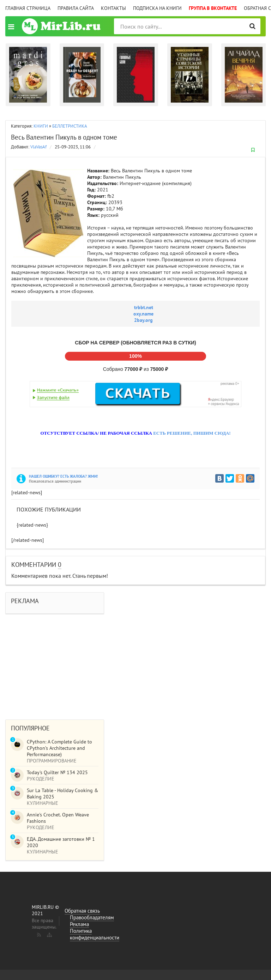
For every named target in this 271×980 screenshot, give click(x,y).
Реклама (79, 924)
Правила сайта (76, 8)
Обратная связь (82, 911)
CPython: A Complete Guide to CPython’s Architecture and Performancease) (59, 748)
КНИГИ (41, 126)
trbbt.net (144, 307)
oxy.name (143, 314)
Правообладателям (92, 917)
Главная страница (28, 8)
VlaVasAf (38, 147)
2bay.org (143, 320)
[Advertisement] (135, 663)
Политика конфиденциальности (95, 934)
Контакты (113, 8)
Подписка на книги (157, 8)
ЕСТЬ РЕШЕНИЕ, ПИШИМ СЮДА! (192, 433)
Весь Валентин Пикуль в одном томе (64, 137)
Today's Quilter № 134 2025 (57, 772)
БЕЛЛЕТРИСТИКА (70, 126)
